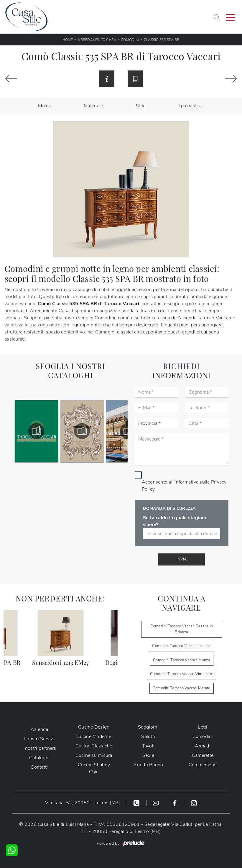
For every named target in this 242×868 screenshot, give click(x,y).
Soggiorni (148, 727)
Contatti (39, 767)
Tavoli (148, 746)
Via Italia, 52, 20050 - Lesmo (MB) (83, 803)
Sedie (148, 755)
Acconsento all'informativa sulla (184, 486)
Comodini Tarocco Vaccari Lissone (181, 646)
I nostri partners (39, 748)
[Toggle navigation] (231, 17)
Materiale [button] (93, 106)
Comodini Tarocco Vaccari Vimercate (182, 674)
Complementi (203, 765)
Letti (203, 727)
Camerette (203, 755)
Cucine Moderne (94, 737)
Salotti (148, 737)
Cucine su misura (94, 755)
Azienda (39, 729)
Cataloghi (39, 758)
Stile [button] (141, 106)
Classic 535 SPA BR (162, 40)
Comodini (130, 40)
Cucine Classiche (94, 746)
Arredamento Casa (97, 40)
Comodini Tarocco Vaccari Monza (182, 660)
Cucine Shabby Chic (94, 768)
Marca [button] (44, 106)
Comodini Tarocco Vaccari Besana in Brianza (182, 629)
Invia (182, 559)
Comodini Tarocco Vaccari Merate (182, 688)
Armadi (203, 746)
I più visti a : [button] (191, 106)
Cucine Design (94, 727)
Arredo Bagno (148, 765)
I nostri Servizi (39, 739)
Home (68, 40)
